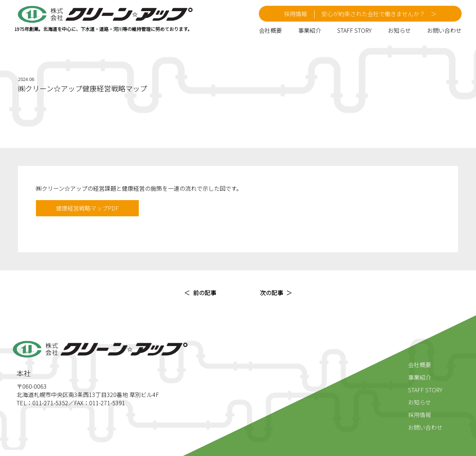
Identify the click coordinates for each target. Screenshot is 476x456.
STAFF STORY (354, 30)
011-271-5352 (50, 403)
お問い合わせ (444, 30)
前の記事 (205, 293)
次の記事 (271, 293)
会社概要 (270, 30)
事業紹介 (310, 30)
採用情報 (420, 415)
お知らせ (399, 30)
